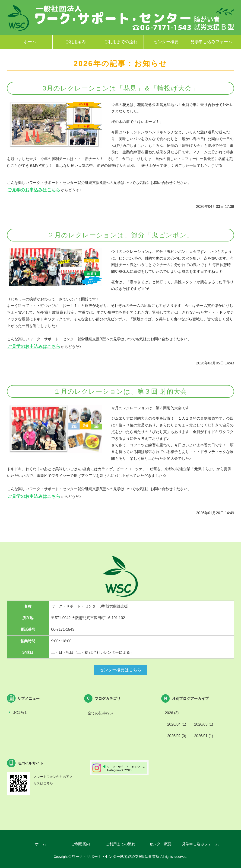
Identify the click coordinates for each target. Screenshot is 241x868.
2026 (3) (172, 713)
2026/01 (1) (204, 736)
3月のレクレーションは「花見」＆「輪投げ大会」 (121, 88)
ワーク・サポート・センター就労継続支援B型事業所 (19, 18)
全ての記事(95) (100, 713)
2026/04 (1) (177, 724)
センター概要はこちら (120, 670)
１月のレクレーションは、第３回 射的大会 (120, 391)
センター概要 (166, 42)
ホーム (30, 42)
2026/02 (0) (177, 736)
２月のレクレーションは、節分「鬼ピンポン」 (120, 235)
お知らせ (21, 712)
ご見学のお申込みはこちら (34, 190)
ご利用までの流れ (121, 42)
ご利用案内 (75, 42)
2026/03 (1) (204, 724)
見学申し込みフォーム (211, 42)
